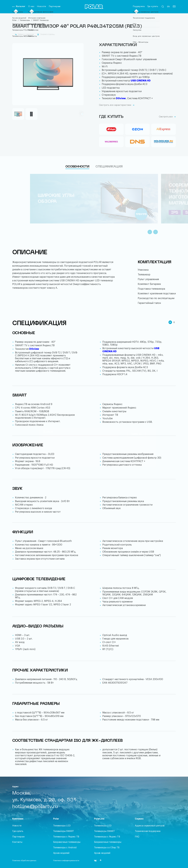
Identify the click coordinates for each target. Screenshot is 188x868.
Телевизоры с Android (65, 848)
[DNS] (137, 142)
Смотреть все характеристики (117, 105)
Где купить (153, 7)
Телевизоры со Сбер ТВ (107, 848)
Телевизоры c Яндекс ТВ (66, 837)
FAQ (137, 837)
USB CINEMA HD (141, 81)
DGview (121, 98)
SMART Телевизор (41, 20)
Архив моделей (61, 853)
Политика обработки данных (24, 861)
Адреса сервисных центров (150, 826)
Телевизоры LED (62, 826)
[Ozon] (137, 129)
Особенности (77, 167)
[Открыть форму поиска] (163, 7)
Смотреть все (167, 117)
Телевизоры (25, 20)
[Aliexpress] (163, 129)
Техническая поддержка (148, 831)
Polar (14, 20)
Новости (42, 7)
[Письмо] (174, 7)
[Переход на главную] (94, 7)
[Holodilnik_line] (163, 142)
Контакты (17, 842)
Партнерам (55, 7)
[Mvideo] (111, 129)
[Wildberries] (111, 142)
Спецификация (109, 167)
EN (168, 7)
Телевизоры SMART (64, 831)
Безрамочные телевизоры (67, 842)
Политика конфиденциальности (66, 861)
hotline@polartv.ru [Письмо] (35, 807)
